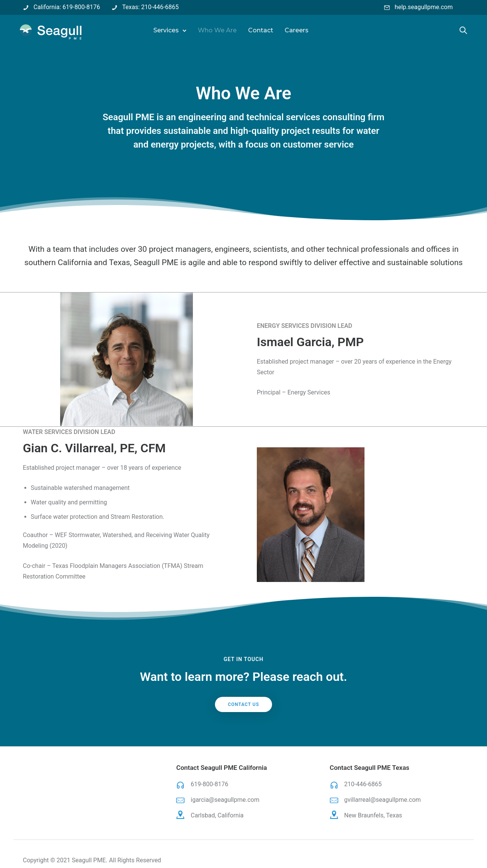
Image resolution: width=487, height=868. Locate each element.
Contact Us (243, 704)
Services (166, 30)
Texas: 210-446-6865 (150, 7)
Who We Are (218, 30)
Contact (261, 30)
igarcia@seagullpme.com (225, 800)
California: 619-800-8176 (67, 7)
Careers (297, 30)
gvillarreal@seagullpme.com (383, 800)
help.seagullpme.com (424, 7)
